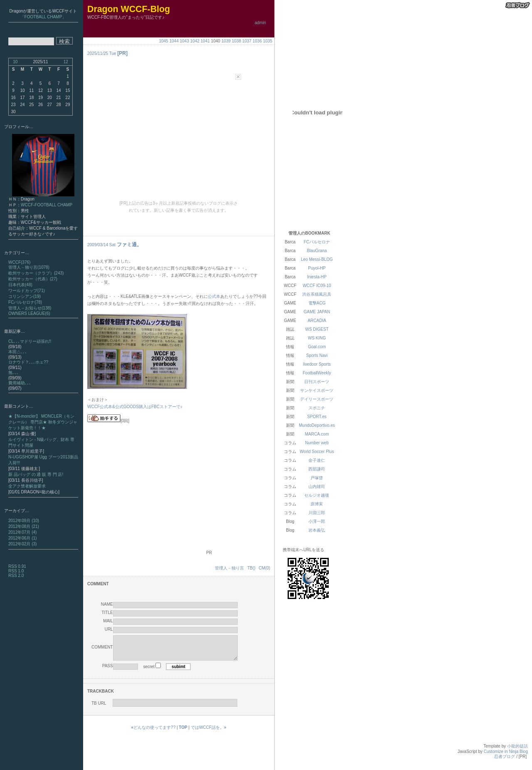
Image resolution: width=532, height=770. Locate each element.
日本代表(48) (20, 285)
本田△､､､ (18, 352)
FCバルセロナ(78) (25, 302)
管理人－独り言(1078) (29, 267)
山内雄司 (317, 487)
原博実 (317, 504)
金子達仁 (317, 460)
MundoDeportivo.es (317, 425)
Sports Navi (317, 355)
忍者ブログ (505, 763)
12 (66, 62)
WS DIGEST (317, 329)
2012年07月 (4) (22, 532)
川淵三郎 (317, 513)
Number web (317, 443)
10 (15, 62)
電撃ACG (317, 303)
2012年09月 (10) (24, 521)
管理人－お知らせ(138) (30, 308)
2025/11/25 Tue (102, 53)
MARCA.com (317, 434)
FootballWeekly (317, 373)
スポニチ (317, 408)
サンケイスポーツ (317, 390)
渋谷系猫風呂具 (317, 294)
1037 (247, 41)
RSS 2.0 (16, 576)
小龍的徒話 (517, 752)
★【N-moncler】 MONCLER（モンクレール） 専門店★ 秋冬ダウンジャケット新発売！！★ (43, 422)
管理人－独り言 (229, 568)
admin (260, 23)
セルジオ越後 (317, 495)
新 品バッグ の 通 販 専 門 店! (36, 474)
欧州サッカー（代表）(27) (33, 279)
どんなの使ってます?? (154, 734)
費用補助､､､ (20, 383)
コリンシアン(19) (25, 296)
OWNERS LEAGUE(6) (29, 313)
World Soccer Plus (317, 452)
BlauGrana (317, 251)
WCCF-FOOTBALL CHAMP (47, 205)
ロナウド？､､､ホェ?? (28, 362)
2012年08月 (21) (24, 526)
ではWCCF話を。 (209, 734)
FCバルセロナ (317, 242)
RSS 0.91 (17, 566)
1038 (236, 41)
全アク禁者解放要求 (27, 486)
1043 (185, 41)
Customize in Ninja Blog (506, 758)
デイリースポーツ (317, 399)
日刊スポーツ (317, 382)
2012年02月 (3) (22, 544)
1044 (174, 41)
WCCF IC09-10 (317, 286)
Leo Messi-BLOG (317, 259)
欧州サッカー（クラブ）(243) (36, 273)
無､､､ (14, 373)
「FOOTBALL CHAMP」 (43, 17)
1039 (226, 41)
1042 (195, 41)
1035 (268, 41)
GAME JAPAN (317, 312)
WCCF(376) (19, 262)
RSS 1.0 (16, 571)
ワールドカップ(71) (27, 291)
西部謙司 (317, 469)
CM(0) (264, 568)
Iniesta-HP (317, 277)
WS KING (317, 338)
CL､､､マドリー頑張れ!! (30, 341)
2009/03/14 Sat (101, 245)
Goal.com (317, 347)
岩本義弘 (317, 530)
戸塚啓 (317, 478)
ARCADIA (317, 321)
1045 (163, 41)
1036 (257, 41)
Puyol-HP (317, 268)
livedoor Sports (317, 364)
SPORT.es (317, 417)
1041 (205, 41)
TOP (183, 734)
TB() (251, 568)
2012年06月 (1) (22, 538)
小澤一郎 (317, 521)
